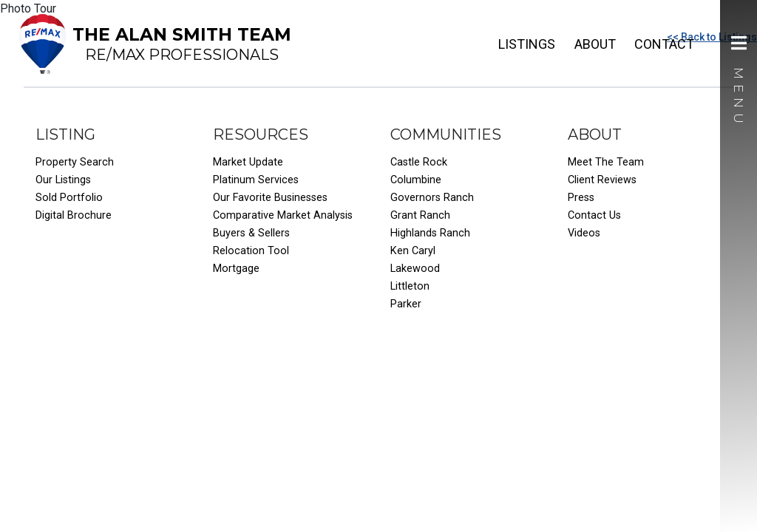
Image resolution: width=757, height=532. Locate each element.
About (595, 44)
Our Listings (63, 180)
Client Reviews (602, 180)
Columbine (416, 180)
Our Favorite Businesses (270, 198)
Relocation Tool (251, 251)
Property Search (75, 162)
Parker (406, 304)
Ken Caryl (413, 251)
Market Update (248, 162)
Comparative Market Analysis (283, 215)
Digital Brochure (74, 215)
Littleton (410, 286)
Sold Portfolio (69, 198)
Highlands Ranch (430, 233)
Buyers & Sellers (251, 233)
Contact (664, 44)
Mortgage (236, 269)
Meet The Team (606, 162)
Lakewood (415, 269)
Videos (584, 233)
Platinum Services (256, 180)
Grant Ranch (420, 215)
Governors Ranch (432, 198)
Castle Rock (419, 162)
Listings (527, 44)
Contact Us (594, 215)
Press (581, 198)
